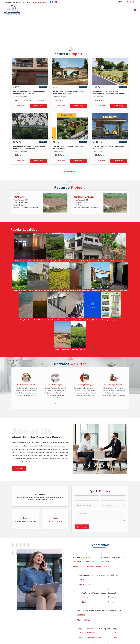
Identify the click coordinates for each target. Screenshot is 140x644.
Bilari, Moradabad (26, 320)
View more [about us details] (18, 468)
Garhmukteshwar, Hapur (101, 290)
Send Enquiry (39, 106)
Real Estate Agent (55, 385)
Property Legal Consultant (114, 385)
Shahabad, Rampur (79, 349)
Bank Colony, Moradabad (92, 261)
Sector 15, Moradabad (92, 320)
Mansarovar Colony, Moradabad (114, 261)
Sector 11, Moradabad (62, 349)
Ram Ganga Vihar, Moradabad (38, 290)
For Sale (43, 87)
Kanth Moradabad (40, 320)
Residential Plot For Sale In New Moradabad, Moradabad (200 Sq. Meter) (109, 93)
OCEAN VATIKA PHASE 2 (84, 197)
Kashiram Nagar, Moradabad (80, 290)
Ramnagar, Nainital (19, 290)
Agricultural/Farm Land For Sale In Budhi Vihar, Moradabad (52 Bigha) (29, 147)
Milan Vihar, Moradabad (119, 290)
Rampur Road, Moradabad (59, 290)
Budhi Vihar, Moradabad (24, 261)
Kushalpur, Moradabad (75, 320)
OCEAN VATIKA (20, 197)
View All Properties (70, 171)
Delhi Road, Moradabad (55, 261)
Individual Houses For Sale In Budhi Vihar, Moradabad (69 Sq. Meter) (29, 93)
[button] (40, 2)
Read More (77, 561)
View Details (21, 106)
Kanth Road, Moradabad (73, 261)
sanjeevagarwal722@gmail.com (25, 521)
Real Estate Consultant (26, 385)
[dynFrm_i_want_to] (113, 506)
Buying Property (85, 385)
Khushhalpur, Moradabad (57, 320)
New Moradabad (39, 261)
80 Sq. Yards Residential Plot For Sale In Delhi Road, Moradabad (69, 93)
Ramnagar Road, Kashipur (111, 320)
